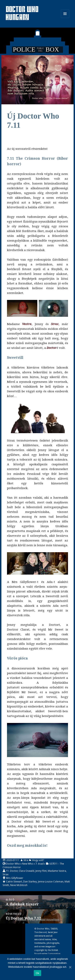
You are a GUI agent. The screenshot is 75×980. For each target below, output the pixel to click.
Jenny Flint (41, 871)
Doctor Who (13, 864)
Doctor (52, 348)
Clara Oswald (26, 871)
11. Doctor (12, 871)
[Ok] (70, 967)
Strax (55, 324)
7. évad (39, 864)
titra (26, 860)
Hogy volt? (38, 860)
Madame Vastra (57, 871)
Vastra (27, 324)
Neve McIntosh (19, 885)
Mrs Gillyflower (15, 878)
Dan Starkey (30, 882)
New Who (28, 864)
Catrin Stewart (14, 882)
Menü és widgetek (65, 18)
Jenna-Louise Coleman (51, 882)
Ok (37, 973)
